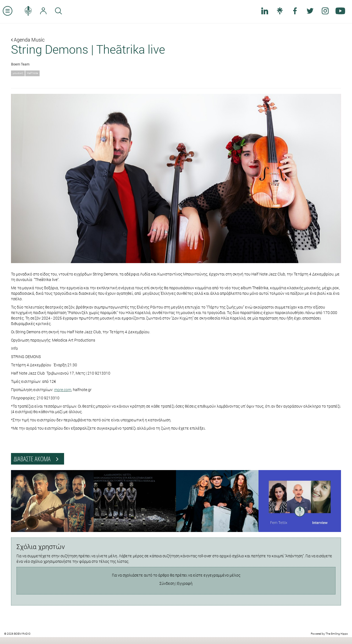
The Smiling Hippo (337, 634)
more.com (63, 390)
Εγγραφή (185, 583)
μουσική (18, 73)
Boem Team (20, 64)
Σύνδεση (167, 583)
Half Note (32, 73)
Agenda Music (28, 40)
